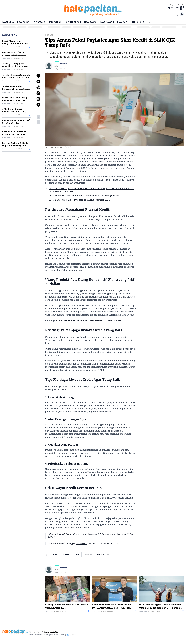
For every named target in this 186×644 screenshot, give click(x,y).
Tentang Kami (35, 632)
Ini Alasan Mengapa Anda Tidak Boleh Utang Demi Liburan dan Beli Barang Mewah (160, 606)
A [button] (38, 118)
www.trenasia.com (85, 534)
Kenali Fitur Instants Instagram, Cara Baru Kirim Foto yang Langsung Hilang (15, 44)
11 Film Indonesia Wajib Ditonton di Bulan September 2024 (80, 200)
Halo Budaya (90, 22)
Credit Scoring (103, 554)
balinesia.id (81, 543)
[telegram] (38, 93)
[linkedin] (38, 105)
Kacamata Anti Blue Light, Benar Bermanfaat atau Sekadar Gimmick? (14, 134)
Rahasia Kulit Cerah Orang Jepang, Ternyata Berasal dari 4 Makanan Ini (14, 100)
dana (55, 554)
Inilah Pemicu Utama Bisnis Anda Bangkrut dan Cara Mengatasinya (84, 196)
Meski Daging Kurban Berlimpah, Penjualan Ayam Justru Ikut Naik (15, 89)
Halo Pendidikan (73, 22)
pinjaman (88, 554)
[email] (38, 99)
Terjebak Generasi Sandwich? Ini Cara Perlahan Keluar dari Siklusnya (16, 78)
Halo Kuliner (55, 22)
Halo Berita (8, 22)
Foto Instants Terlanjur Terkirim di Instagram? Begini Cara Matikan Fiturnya (16, 55)
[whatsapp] (38, 87)
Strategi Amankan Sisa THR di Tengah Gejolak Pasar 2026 (67, 606)
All (152, 22)
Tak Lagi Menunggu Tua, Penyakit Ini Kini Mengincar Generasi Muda (15, 66)
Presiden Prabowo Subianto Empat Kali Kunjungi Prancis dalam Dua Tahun (16, 146)
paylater (66, 554)
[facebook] (38, 76)
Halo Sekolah (107, 22)
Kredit (77, 554)
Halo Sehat (123, 22)
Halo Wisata (39, 22)
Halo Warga (23, 22)
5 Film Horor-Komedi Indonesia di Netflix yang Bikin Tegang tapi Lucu (14, 112)
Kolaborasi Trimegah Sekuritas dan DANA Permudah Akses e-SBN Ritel (112, 606)
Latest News (9, 35)
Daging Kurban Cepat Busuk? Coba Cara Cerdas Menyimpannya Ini (16, 123)
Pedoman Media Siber (50, 632)
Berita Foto (138, 22)
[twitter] (38, 82)
